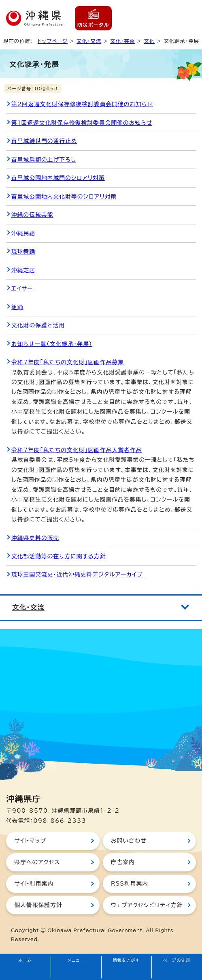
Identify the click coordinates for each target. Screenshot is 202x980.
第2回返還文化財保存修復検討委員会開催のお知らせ (82, 104)
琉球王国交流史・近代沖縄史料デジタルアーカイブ (77, 574)
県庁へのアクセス (37, 862)
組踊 (17, 307)
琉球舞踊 (23, 252)
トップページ (53, 41)
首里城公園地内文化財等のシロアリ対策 (64, 196)
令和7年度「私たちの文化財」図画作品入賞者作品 (77, 450)
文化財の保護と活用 (38, 325)
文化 (149, 41)
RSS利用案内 (130, 884)
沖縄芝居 (23, 270)
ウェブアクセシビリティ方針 (147, 905)
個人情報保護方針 (38, 905)
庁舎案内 (123, 862)
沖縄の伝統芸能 (32, 215)
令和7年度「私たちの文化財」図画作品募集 (68, 362)
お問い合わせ (129, 841)
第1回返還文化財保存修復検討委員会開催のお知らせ (82, 123)
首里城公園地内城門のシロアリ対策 (58, 178)
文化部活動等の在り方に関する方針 (58, 556)
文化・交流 (89, 41)
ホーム (25, 960)
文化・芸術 (122, 41)
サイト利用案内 (34, 884)
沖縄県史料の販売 (35, 538)
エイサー (22, 288)
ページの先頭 (177, 960)
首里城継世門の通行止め (44, 141)
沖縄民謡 (23, 233)
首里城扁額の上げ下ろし (44, 160)
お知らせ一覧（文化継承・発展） (52, 344)
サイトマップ (30, 841)
